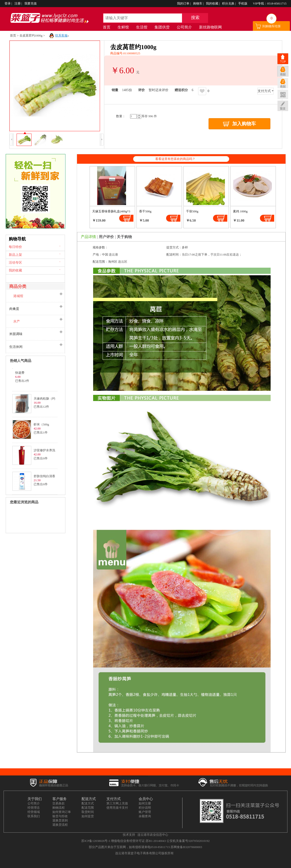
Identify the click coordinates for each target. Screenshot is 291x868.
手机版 (243, 3)
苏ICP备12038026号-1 (96, 841)
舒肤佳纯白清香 (44, 476)
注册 (18, 3)
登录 (8, 3)
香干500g (145, 211)
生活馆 (142, 27)
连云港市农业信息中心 (153, 835)
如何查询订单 (62, 812)
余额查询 (145, 816)
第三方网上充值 (117, 803)
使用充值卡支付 (117, 808)
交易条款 (59, 803)
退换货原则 (60, 820)
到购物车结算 (272, 26)
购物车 (198, 3)
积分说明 (145, 808)
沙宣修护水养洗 (44, 450)
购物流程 (59, 808)
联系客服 (61, 35)
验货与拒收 (60, 816)
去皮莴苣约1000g (31, 35)
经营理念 (34, 808)
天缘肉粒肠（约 (44, 399)
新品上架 (15, 255)
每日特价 (15, 247)
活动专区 (15, 263)
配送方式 (88, 803)
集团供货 (162, 27)
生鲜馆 (123, 27)
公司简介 (184, 27)
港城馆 (18, 296)
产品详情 (88, 237)
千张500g (192, 211)
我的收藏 (212, 3)
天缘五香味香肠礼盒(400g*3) (112, 211)
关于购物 (124, 237)
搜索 (195, 18)
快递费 (20, 373)
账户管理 (145, 812)
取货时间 (88, 812)
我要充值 (31, 3)
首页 (107, 27)
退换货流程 (60, 825)
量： (121, 116)
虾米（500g (41, 424)
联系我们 (34, 816)
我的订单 (184, 3)
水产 (17, 321)
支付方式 (264, 91)
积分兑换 (229, 3)
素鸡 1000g (240, 211)
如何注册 (145, 803)
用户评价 (106, 237)
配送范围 (88, 808)
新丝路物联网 (210, 27)
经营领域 (34, 812)
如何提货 (88, 816)
